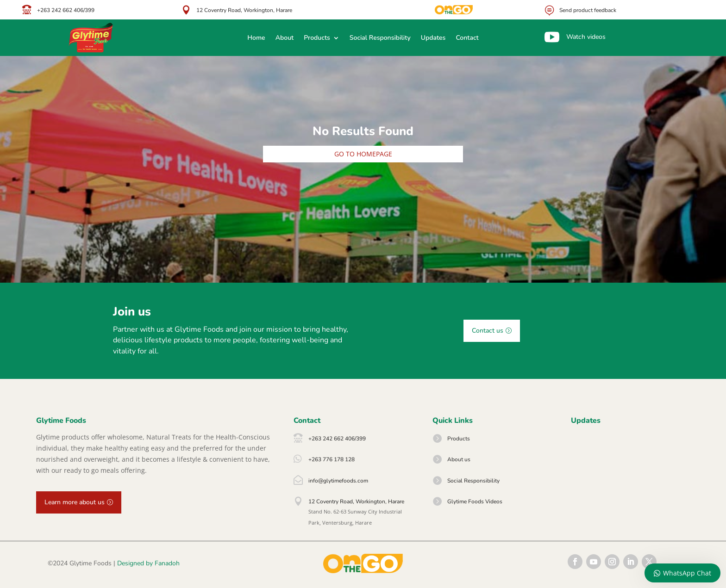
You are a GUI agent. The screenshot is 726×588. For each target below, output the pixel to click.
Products (317, 38)
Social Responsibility (380, 38)
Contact (467, 38)
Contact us (488, 331)
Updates (433, 38)
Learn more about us (75, 502)
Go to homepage (363, 154)
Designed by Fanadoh (148, 563)
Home (256, 38)
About (285, 38)
